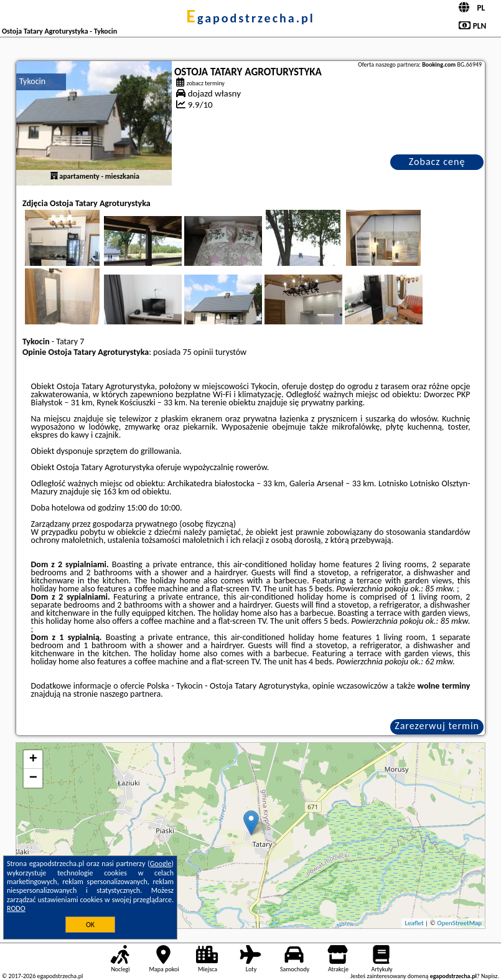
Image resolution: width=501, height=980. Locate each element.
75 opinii (198, 352)
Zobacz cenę (437, 162)
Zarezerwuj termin (437, 726)
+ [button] (33, 760)
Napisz (489, 976)
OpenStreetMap (459, 923)
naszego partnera (130, 694)
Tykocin (32, 81)
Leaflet (414, 923)
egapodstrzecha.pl (250, 18)
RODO (16, 908)
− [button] (33, 778)
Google (161, 864)
